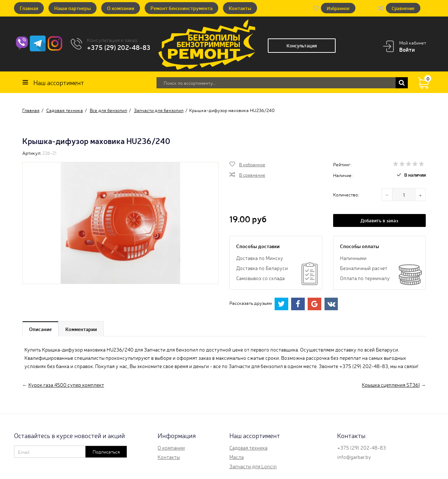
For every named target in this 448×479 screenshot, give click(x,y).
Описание (40, 329)
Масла (237, 457)
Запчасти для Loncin (253, 466)
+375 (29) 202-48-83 (119, 47)
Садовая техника (248, 447)
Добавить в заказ (379, 220)
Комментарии (81, 329)
